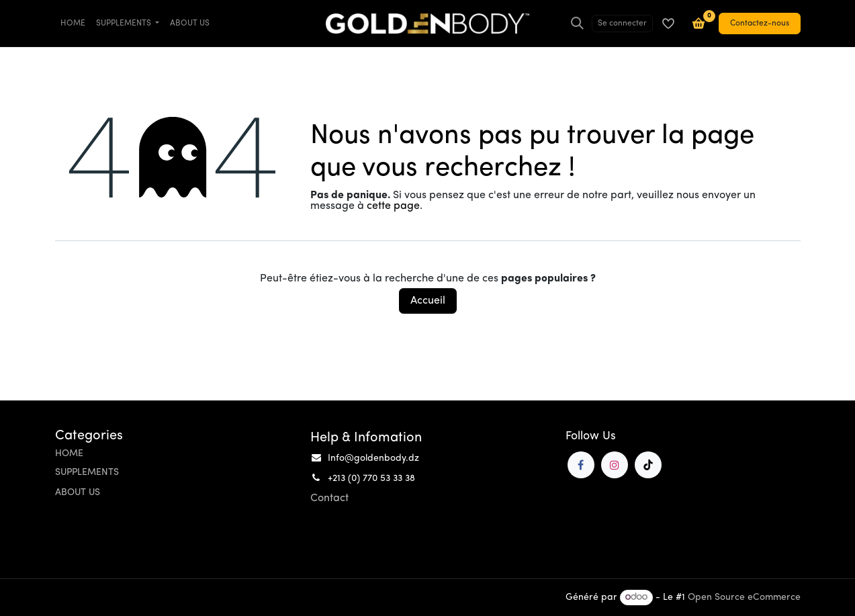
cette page (393, 206)
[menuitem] (73, 24)
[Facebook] (581, 465)
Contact (329, 498)
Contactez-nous (760, 24)
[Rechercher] (577, 24)
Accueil (428, 301)
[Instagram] (615, 465)
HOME (69, 454)
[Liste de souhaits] (668, 24)
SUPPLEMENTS (87, 473)
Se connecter (622, 24)
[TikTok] (648, 465)
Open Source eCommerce (744, 598)
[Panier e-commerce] (699, 24)
